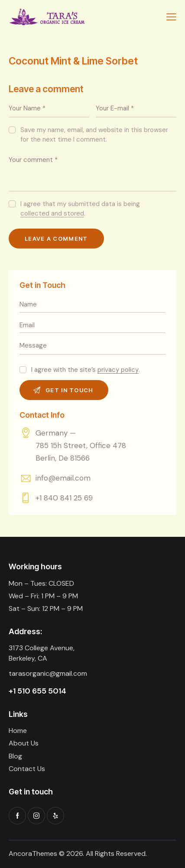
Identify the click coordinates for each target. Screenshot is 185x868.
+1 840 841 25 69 (64, 498)
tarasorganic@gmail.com (48, 673)
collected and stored (52, 214)
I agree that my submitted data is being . (80, 209)
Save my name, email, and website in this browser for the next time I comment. (94, 135)
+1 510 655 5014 (37, 691)
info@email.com (63, 478)
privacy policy (118, 370)
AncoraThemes (33, 853)
